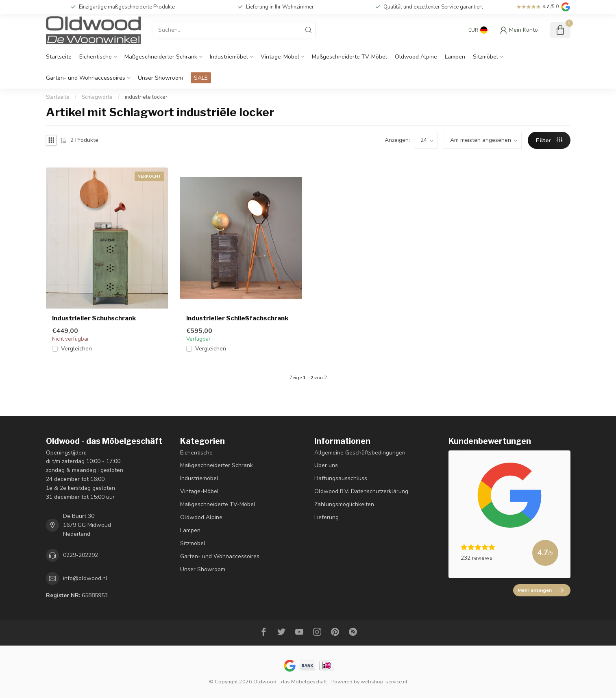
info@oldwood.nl (85, 578)
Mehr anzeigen (541, 590)
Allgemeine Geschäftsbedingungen (360, 453)
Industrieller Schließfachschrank (237, 318)
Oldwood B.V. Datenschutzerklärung (361, 491)
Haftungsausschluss (341, 478)
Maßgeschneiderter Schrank (161, 57)
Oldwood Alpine (416, 57)
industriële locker (146, 97)
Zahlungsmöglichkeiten (344, 504)
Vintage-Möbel (280, 57)
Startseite (59, 57)
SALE (201, 78)
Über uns (326, 465)
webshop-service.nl (384, 682)
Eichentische (96, 57)
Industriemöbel (229, 57)
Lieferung (327, 517)
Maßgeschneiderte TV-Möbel (349, 57)
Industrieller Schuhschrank (94, 318)
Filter (549, 140)
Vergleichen (76, 349)
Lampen (455, 57)
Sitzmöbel (485, 57)
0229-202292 (81, 555)
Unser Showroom (160, 78)
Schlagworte (97, 97)
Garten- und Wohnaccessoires (86, 78)
